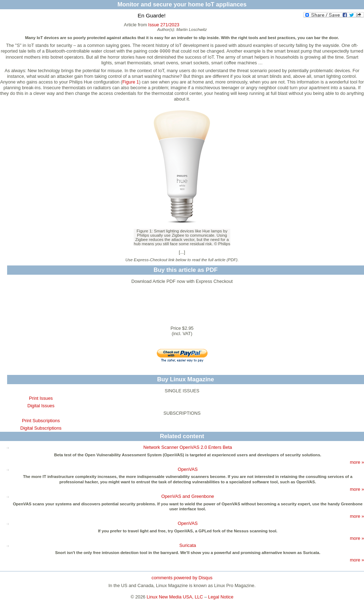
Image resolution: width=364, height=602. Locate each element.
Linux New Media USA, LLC (175, 597)
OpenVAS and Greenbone (188, 496)
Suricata (188, 545)
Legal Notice (221, 597)
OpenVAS (188, 469)
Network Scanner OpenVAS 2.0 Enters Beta (188, 447)
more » (357, 462)
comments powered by (182, 578)
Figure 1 (131, 82)
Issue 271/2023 (164, 25)
